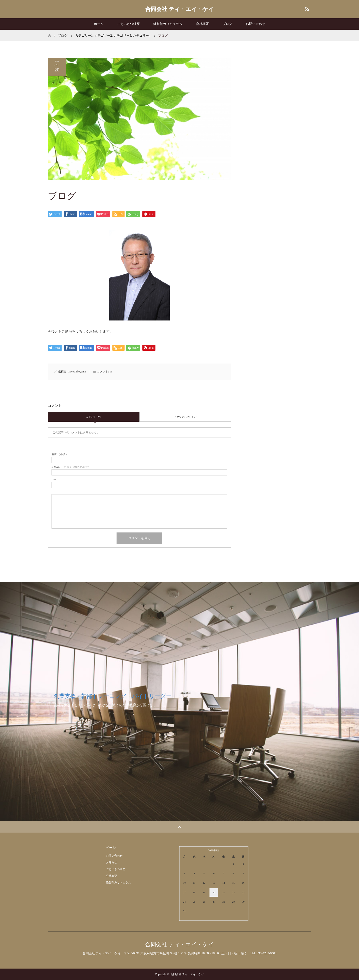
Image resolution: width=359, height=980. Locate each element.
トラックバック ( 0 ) (185, 417)
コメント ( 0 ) (94, 417)
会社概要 (202, 24)
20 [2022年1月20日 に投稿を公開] (214, 892)
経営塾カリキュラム (168, 24)
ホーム (99, 24)
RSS (307, 8)
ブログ (227, 24)
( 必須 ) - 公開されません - (72, 467)
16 (111, 372)
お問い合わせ (256, 24)
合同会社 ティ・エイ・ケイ (179, 9)
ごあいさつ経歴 (128, 24)
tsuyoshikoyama (77, 372)
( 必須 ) (59, 454)
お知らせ (112, 862)
